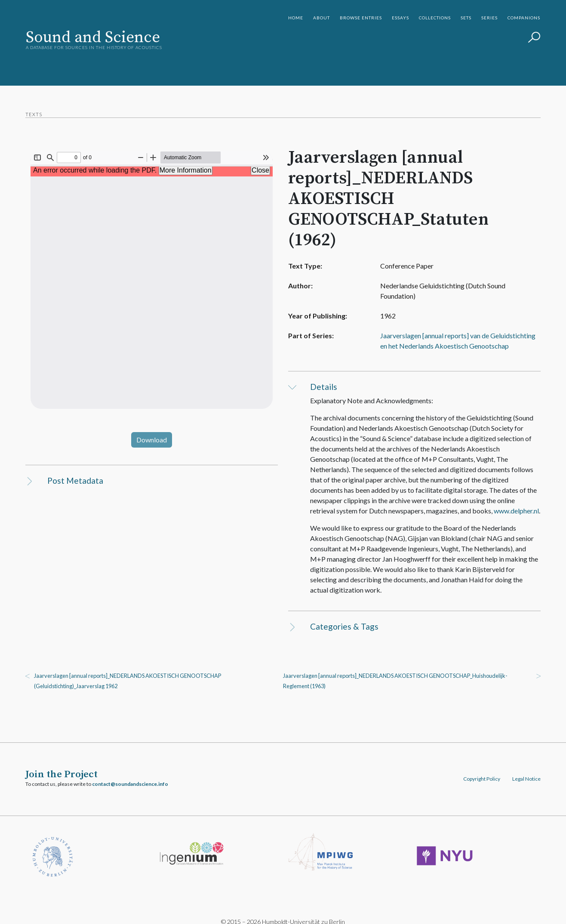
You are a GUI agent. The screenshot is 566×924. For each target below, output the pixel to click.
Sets (466, 18)
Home (296, 18)
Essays (400, 18)
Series (489, 18)
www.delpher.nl (516, 501)
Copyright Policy (481, 769)
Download (152, 440)
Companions (524, 18)
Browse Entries (361, 18)
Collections (435, 18)
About (321, 18)
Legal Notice (526, 769)
